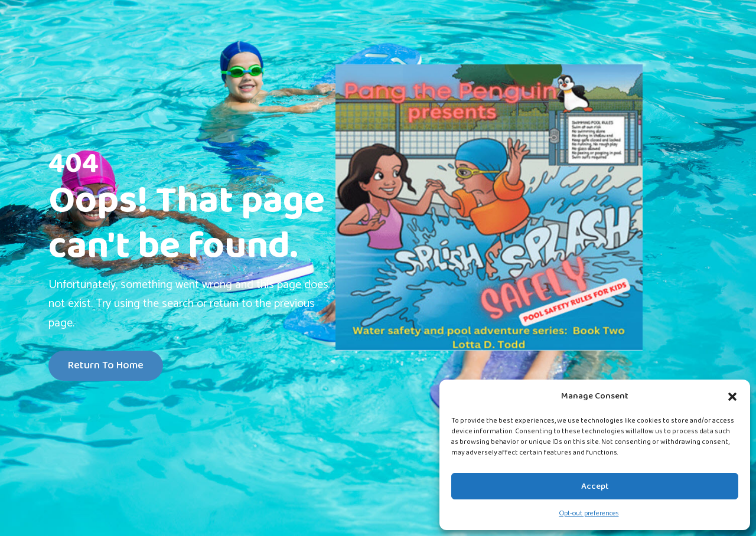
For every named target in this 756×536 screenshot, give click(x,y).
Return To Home (106, 366)
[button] (732, 396)
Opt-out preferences (589, 513)
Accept (595, 486)
